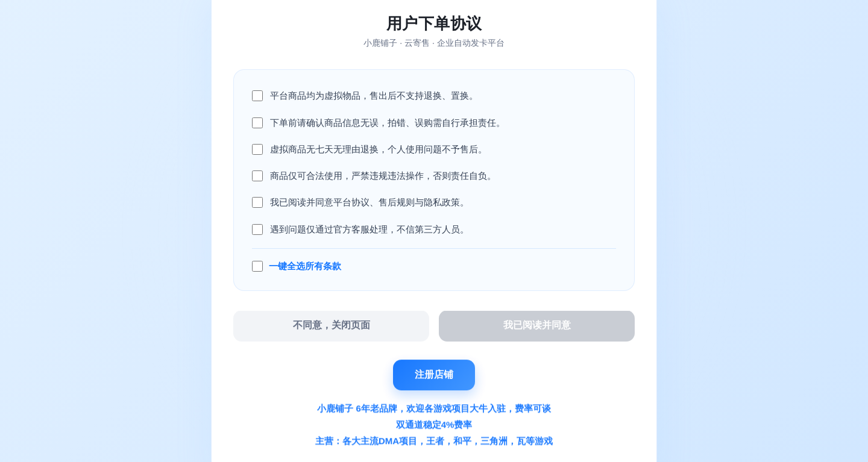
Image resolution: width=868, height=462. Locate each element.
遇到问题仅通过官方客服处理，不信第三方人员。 (370, 229)
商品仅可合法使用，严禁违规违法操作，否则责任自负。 (383, 176)
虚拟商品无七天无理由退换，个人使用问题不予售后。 (379, 149)
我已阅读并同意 (537, 326)
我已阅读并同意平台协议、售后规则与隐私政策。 (370, 202)
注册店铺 (434, 374)
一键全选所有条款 (305, 266)
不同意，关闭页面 (332, 326)
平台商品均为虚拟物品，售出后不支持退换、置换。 (374, 95)
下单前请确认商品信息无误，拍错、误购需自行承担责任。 (388, 123)
